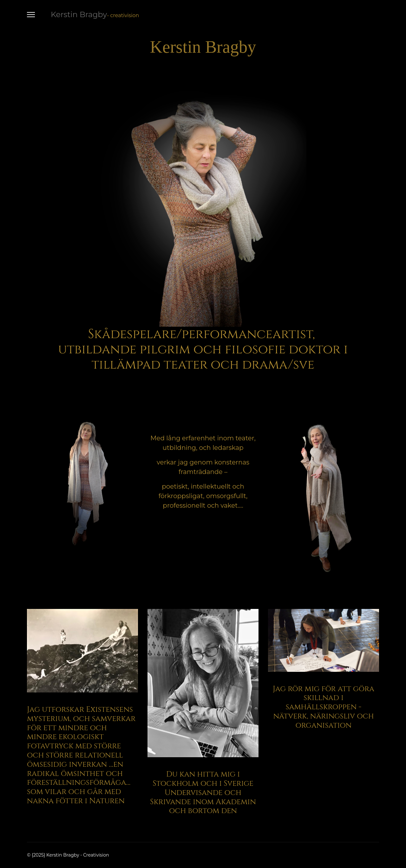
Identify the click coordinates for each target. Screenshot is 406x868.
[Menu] (31, 15)
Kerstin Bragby (79, 15)
